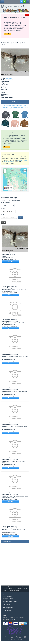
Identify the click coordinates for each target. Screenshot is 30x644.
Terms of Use (7, 589)
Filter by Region (6, 202)
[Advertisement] (15, 559)
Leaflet (9, 190)
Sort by (3, 209)
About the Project (7, 597)
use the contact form (9, 162)
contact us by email (22, 160)
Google (18, 190)
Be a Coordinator (7, 609)
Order (3, 214)
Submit (21, 217)
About (5, 594)
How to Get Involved (8, 607)
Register (5, 612)
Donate (17, 590)
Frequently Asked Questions (10, 601)
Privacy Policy (16, 589)
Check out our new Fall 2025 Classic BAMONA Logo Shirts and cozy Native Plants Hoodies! (15, 107)
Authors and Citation (8, 598)
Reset (4, 223)
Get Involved (7, 605)
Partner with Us (7, 610)
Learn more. (13, 619)
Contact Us (11, 590)
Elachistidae (9, 78)
